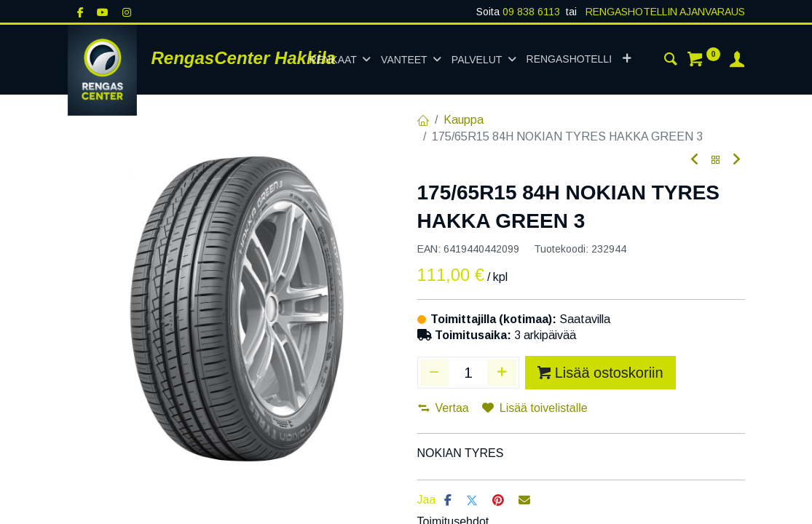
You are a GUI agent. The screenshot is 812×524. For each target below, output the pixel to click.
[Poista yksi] (435, 373)
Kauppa (464, 120)
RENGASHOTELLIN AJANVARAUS (664, 12)
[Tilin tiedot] (737, 61)
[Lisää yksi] (502, 373)
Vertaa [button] (444, 408)
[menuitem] (569, 60)
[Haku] (671, 61)
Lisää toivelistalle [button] (535, 408)
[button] (627, 60)
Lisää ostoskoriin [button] (600, 373)
